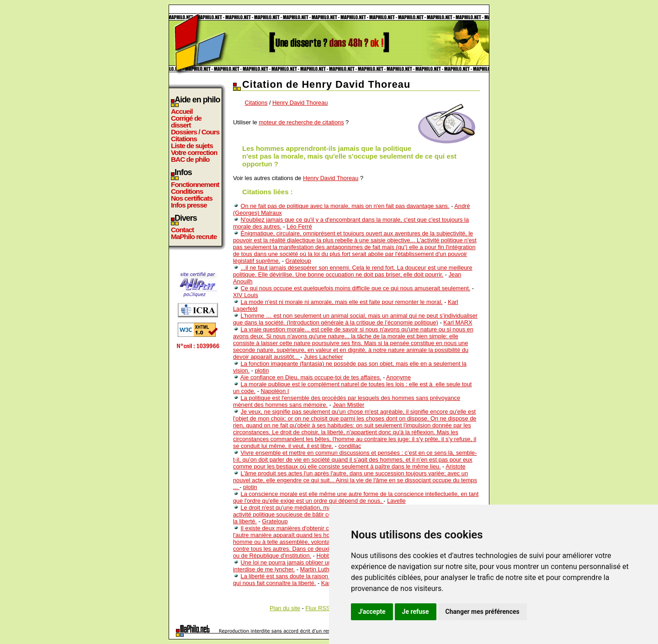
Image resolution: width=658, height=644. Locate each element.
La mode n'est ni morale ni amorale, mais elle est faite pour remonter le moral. (342, 302)
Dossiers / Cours (195, 132)
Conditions (187, 191)
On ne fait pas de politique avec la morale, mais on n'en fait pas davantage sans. (345, 206)
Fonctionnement (195, 184)
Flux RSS (318, 608)
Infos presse (189, 205)
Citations (184, 139)
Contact (182, 230)
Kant (327, 583)
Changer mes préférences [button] (483, 612)
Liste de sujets (192, 146)
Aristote (455, 466)
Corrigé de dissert (186, 122)
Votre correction (194, 152)
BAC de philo (190, 159)
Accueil (182, 111)
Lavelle (396, 501)
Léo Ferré (299, 226)
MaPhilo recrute (194, 237)
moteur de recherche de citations (301, 122)
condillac (350, 446)
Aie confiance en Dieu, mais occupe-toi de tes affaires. (311, 377)
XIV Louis (246, 295)
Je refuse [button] (416, 612)
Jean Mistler (348, 405)
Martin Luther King (324, 569)
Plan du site (285, 608)
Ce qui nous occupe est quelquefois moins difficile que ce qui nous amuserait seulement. (356, 288)
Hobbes (326, 556)
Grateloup (298, 261)
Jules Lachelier (323, 357)
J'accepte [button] (372, 612)
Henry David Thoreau (300, 103)
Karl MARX (458, 322)
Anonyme (398, 377)
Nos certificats (192, 198)
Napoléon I (275, 391)
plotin (262, 370)
